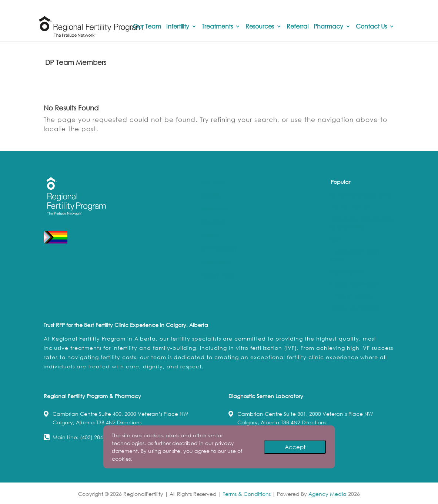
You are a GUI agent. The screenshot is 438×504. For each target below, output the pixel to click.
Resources (260, 27)
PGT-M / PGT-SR (350, 207)
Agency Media (328, 494)
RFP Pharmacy (219, 249)
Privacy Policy (218, 276)
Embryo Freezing (351, 296)
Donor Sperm (347, 271)
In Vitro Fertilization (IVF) (360, 195)
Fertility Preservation (355, 284)
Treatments (217, 27)
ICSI (335, 239)
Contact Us (371, 27)
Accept (295, 447)
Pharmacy (328, 27)
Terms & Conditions (247, 494)
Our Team (147, 27)
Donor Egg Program (355, 308)
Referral (297, 27)
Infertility (178, 27)
